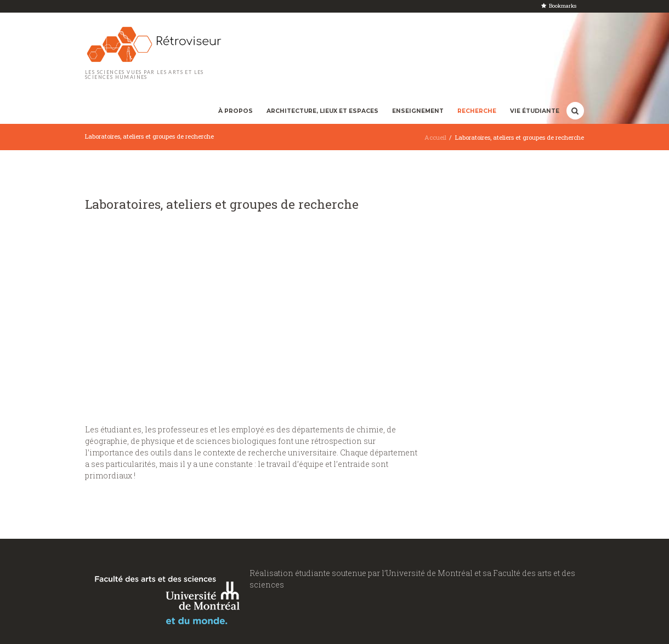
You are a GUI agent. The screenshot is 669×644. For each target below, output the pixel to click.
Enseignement (418, 111)
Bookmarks (563, 6)
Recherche (477, 111)
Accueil (435, 137)
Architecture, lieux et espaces (322, 111)
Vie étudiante (535, 111)
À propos (236, 111)
